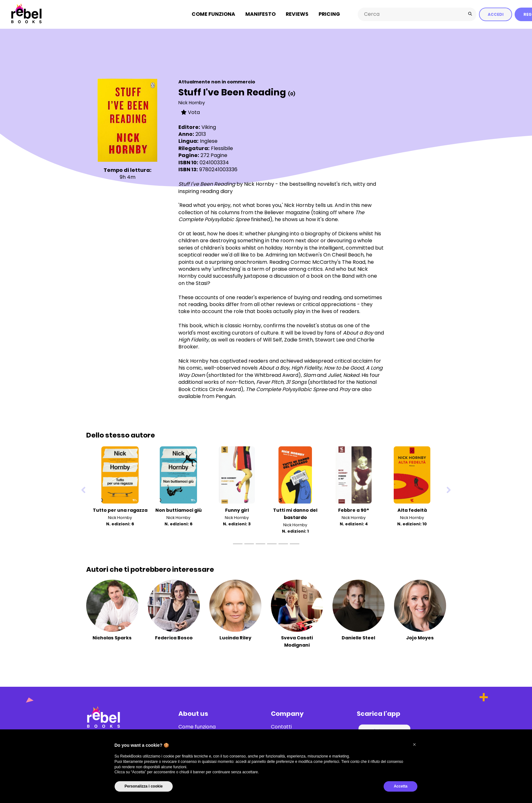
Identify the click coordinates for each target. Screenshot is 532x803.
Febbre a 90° (354, 510)
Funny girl (237, 510)
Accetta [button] (400, 786)
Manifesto (260, 14)
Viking (209, 127)
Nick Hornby (192, 102)
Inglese (209, 141)
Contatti (281, 727)
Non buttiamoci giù (179, 510)
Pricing (329, 14)
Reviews (297, 14)
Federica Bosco (174, 637)
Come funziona (213, 14)
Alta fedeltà (412, 510)
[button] (415, 745)
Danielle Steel (358, 637)
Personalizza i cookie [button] (144, 786)
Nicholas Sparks (112, 637)
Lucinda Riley (235, 637)
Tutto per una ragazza (120, 510)
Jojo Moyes (420, 637)
